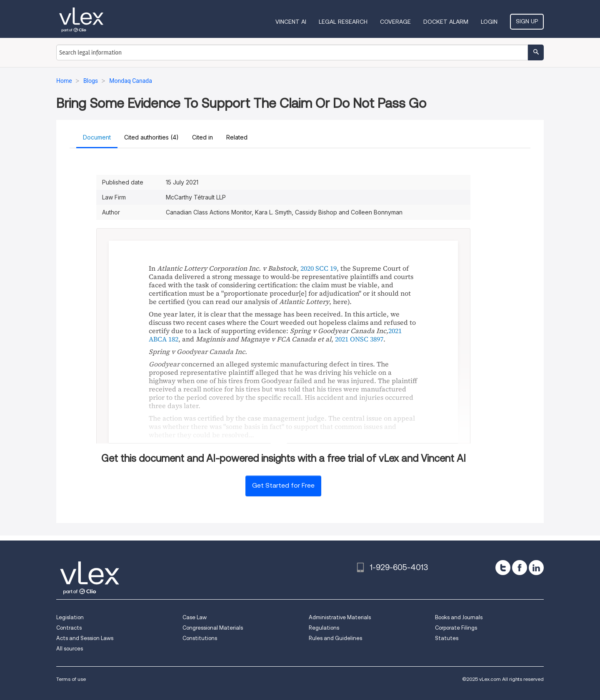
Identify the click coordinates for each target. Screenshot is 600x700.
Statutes (447, 638)
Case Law (195, 617)
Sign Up (527, 21)
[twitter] (503, 568)
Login (489, 22)
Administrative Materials (340, 617)
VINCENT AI (291, 22)
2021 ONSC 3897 (359, 339)
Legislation (70, 617)
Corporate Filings (456, 628)
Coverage (395, 22)
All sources (70, 649)
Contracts (69, 628)
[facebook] (520, 568)
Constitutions (200, 638)
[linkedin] (536, 568)
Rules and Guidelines (335, 638)
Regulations (324, 628)
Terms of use (71, 679)
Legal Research (343, 22)
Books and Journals (459, 617)
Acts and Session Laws (85, 638)
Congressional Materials (213, 628)
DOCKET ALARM (446, 22)
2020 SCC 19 (319, 268)
